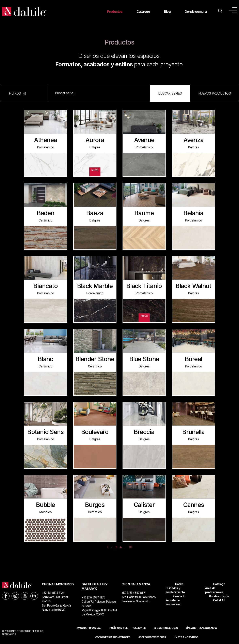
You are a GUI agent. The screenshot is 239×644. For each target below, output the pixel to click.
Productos (115, 12)
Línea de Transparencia (201, 628)
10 (131, 547)
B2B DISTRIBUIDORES (166, 628)
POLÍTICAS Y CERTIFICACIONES (127, 628)
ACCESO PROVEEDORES (152, 637)
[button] (170, 93)
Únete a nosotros (186, 637)
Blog (167, 12)
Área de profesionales (214, 590)
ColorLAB (219, 600)
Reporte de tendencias (173, 602)
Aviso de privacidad (89, 628)
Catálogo (143, 12)
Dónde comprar (196, 12)
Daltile (179, 584)
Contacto (179, 596)
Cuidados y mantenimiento (175, 590)
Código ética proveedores (113, 637)
